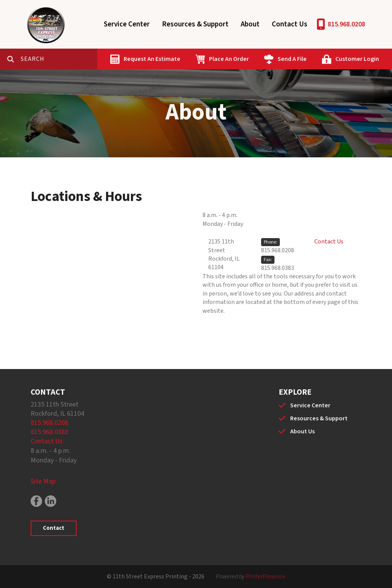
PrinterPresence (265, 577)
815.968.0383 (278, 268)
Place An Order (229, 59)
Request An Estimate (152, 59)
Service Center (127, 24)
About (250, 24)
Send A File (292, 59)
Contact (54, 528)
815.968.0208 (346, 24)
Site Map (43, 481)
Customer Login (357, 59)
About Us (302, 431)
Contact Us (290, 24)
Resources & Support (195, 24)
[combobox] (59, 59)
